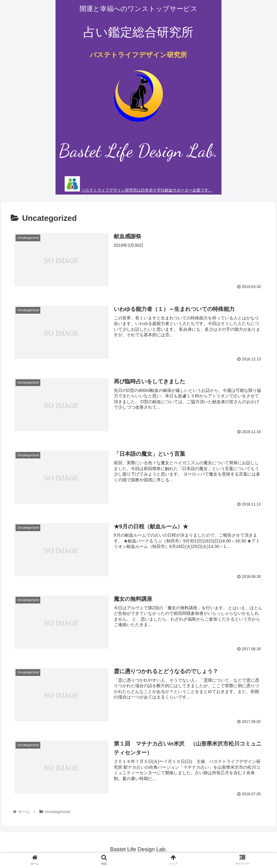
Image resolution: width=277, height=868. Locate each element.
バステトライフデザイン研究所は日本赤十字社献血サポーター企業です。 (147, 190)
